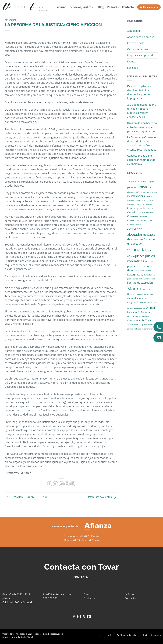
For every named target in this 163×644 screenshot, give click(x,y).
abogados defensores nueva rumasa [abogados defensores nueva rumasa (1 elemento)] (142, 192)
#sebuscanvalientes (103, 497)
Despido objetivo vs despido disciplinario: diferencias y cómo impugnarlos (140, 92)
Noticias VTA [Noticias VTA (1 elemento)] (145, 303)
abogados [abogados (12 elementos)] (144, 187)
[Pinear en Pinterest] (67, 484)
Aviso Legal (105, 635)
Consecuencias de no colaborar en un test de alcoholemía (141, 160)
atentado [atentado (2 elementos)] (132, 196)
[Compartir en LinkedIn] (73, 484)
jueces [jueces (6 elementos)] (140, 256)
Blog (101, 7)
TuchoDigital (27, 637)
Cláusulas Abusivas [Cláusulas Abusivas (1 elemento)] (146, 212)
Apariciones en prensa (141, 37)
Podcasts (113, 7)
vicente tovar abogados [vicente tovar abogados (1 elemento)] (137, 325)
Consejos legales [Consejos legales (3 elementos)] (137, 216)
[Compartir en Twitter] (55, 484)
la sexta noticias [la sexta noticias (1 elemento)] (144, 271)
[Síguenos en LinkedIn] (89, 617)
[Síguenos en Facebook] (74, 617)
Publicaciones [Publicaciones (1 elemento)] (133, 317)
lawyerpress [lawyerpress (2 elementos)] (134, 275)
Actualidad (11, 20)
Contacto (128, 7)
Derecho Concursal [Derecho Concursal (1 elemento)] (135, 225)
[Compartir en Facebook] (50, 484)
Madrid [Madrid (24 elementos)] (135, 288)
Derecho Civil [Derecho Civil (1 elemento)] (147, 221)
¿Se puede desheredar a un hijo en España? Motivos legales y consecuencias (142, 111)
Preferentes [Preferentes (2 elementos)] (144, 312)
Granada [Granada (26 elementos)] (136, 250)
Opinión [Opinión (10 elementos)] (149, 307)
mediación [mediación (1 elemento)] (140, 294)
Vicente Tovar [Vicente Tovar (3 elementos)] (144, 320)
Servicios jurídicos (82, 7)
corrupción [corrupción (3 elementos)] (134, 220)
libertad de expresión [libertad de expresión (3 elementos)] (140, 283)
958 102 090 (50, 598)
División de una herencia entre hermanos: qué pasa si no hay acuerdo (142, 127)
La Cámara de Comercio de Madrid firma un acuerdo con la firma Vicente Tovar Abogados (142, 143)
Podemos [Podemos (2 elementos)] (132, 312)
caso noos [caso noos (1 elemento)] (149, 204)
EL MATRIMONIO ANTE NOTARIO (27, 497)
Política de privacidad (127, 635)
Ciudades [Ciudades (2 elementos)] (132, 212)
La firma (61, 7)
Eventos (132, 62)
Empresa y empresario (141, 55)
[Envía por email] (61, 484)
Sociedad (133, 68)
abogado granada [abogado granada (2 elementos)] (137, 182)
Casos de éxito (136, 43)
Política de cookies (152, 635)
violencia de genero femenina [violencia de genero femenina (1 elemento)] (146, 329)
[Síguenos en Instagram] (79, 617)
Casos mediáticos (138, 49)
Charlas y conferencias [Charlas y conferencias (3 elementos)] (141, 208)
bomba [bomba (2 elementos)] (141, 196)
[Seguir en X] (84, 617)
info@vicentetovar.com (57, 594)
